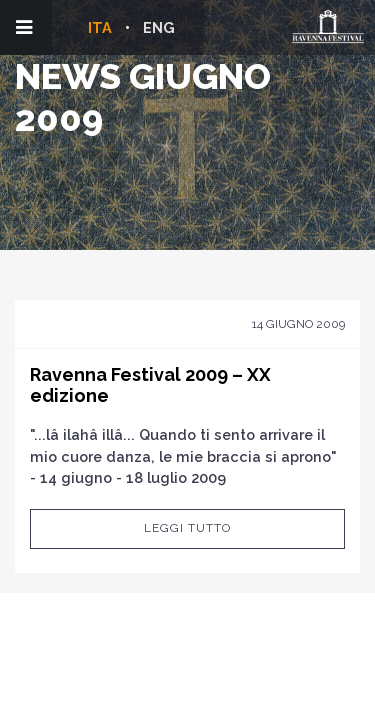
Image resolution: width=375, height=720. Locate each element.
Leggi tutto (187, 528)
